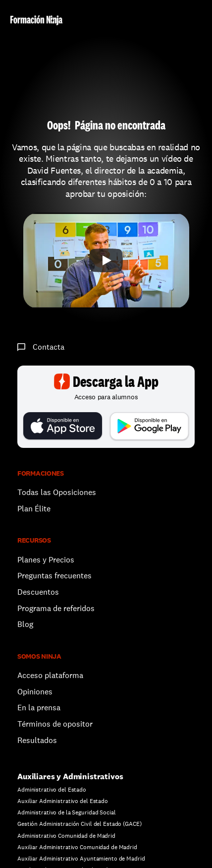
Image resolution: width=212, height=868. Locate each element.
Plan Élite (34, 509)
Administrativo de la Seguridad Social (67, 812)
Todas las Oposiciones (57, 492)
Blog (25, 624)
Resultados (37, 740)
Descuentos (39, 592)
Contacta (49, 347)
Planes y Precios (46, 560)
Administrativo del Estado (52, 790)
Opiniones (35, 692)
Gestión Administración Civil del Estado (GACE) (79, 824)
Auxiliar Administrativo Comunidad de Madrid (77, 847)
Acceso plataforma (50, 675)
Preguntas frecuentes (54, 576)
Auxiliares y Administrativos (70, 776)
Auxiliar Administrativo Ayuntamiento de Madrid (81, 859)
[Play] (106, 260)
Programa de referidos (56, 608)
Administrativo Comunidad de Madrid (66, 836)
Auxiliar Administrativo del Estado (63, 801)
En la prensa (39, 708)
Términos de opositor (55, 724)
